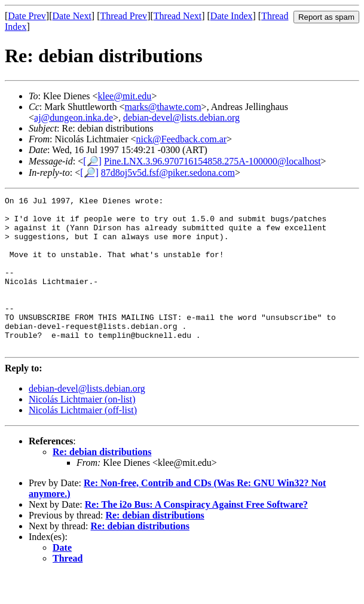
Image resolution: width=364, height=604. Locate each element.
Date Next (72, 16)
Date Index (232, 16)
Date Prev (27, 16)
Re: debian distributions (102, 482)
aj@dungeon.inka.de (74, 118)
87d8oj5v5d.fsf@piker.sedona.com (168, 173)
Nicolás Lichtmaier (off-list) (83, 440)
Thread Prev (123, 16)
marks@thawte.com (163, 107)
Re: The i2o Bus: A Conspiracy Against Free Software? (196, 535)
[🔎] (92, 161)
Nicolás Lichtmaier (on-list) (82, 430)
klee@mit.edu (125, 96)
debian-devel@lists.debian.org (181, 118)
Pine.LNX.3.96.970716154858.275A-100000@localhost (212, 161)
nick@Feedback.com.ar (182, 139)
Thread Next (178, 16)
